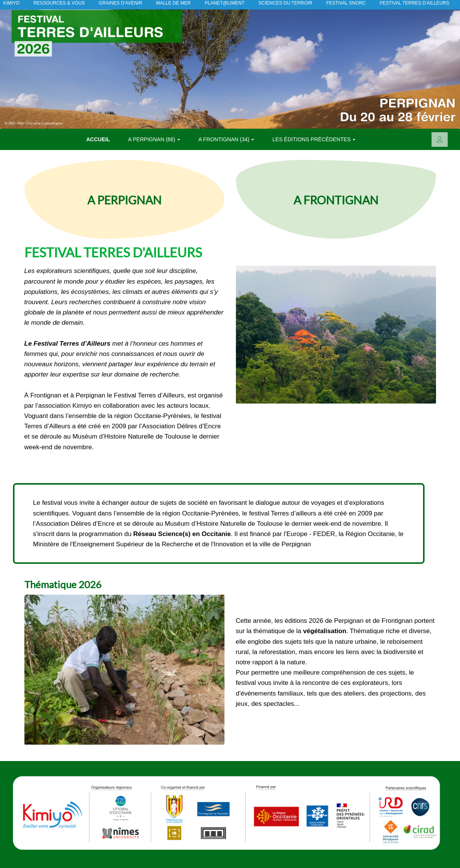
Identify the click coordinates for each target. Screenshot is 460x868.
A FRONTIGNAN (336, 199)
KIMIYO (9, 4)
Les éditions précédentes (314, 139)
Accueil (98, 139)
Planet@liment (220, 4)
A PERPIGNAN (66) (154, 139)
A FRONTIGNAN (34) (226, 139)
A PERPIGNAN (124, 199)
